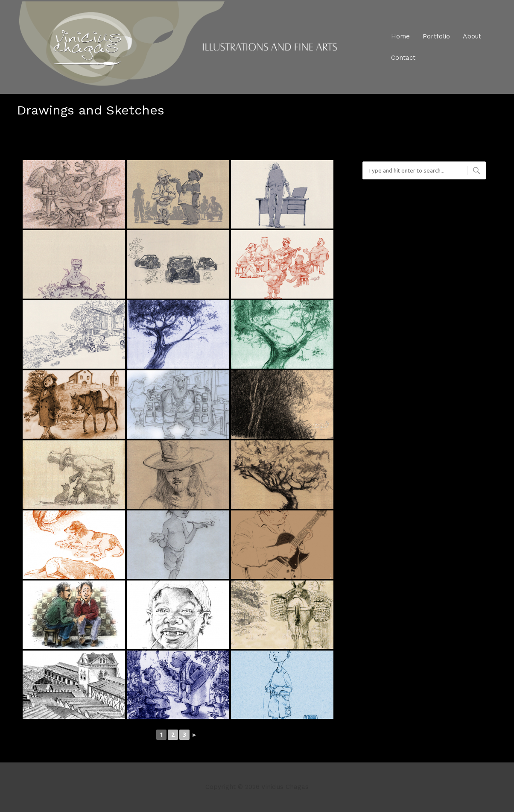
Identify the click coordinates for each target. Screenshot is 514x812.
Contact (403, 58)
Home (400, 36)
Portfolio (436, 36)
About (472, 36)
